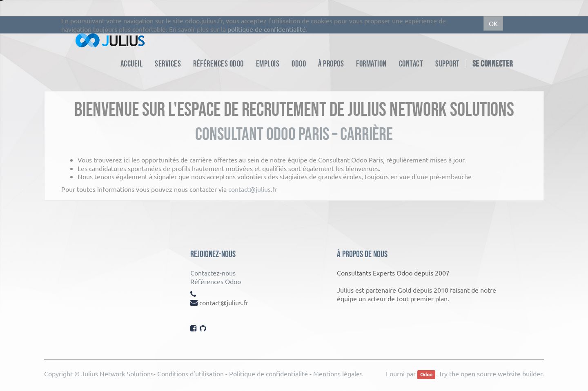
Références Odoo (216, 281)
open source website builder (501, 373)
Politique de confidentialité (268, 373)
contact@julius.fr (253, 189)
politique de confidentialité (267, 29)
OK (493, 23)
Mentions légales (338, 373)
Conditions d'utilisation (190, 373)
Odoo (426, 374)
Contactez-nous (213, 273)
